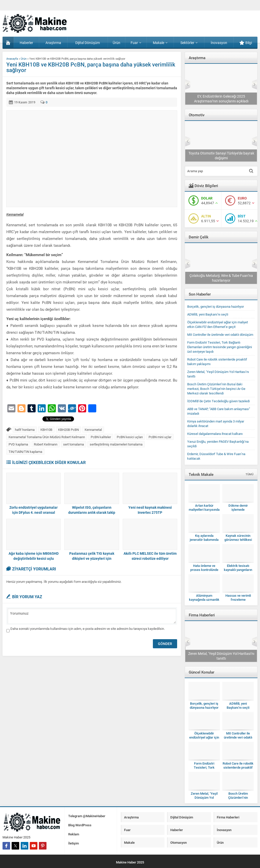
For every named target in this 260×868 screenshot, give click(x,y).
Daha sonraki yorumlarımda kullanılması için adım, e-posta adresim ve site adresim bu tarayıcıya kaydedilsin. (88, 629)
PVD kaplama (18, 444)
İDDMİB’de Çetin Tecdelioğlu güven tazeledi (218, 401)
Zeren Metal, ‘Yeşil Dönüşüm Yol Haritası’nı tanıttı (204, 797)
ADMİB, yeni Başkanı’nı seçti (208, 314)
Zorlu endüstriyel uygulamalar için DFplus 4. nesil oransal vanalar (33, 512)
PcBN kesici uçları (130, 437)
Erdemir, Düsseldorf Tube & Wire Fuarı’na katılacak (221, 278)
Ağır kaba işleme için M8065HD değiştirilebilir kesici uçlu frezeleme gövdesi (34, 558)
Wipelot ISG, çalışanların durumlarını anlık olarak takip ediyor (92, 512)
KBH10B (46, 430)
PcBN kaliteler (101, 437)
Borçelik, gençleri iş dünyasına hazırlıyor (216, 306)
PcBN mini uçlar (160, 437)
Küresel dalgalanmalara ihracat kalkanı (215, 434)
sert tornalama (74, 444)
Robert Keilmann (46, 444)
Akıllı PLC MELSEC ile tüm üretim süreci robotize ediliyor (150, 556)
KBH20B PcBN (68, 430)
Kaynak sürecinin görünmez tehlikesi (238, 538)
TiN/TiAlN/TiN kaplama (25, 452)
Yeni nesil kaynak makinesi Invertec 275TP (150, 510)
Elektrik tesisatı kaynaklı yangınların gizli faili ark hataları (238, 570)
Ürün (24, 59)
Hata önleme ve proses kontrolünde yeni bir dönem (204, 570)
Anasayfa (12, 59)
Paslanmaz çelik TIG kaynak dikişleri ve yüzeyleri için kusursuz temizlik (92, 558)
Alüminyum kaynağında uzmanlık (204, 597)
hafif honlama (25, 430)
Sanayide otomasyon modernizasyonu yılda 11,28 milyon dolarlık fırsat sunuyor (221, 99)
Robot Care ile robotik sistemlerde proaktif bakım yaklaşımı (238, 767)
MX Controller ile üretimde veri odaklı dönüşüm (220, 335)
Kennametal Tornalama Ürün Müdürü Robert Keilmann (47, 437)
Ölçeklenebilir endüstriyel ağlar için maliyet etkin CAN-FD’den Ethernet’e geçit (218, 324)
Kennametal (93, 430)
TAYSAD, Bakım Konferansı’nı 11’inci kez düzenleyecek (221, 155)
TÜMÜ (250, 474)
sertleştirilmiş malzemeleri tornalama (116, 444)
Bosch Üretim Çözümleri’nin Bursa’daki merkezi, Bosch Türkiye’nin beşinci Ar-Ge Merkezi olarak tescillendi (216, 389)
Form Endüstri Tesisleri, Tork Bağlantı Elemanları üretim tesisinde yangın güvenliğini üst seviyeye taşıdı (220, 347)
